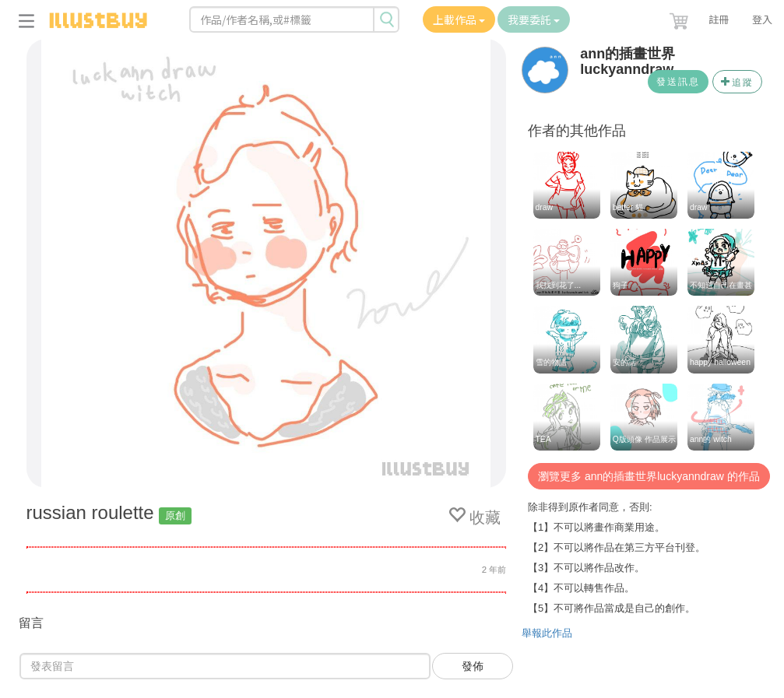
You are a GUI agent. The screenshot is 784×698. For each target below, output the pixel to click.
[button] (680, 18)
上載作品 (459, 19)
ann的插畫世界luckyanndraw (628, 61)
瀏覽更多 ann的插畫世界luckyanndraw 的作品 (649, 476)
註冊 (719, 19)
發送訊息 (678, 82)
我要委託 (534, 19)
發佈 (473, 666)
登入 (762, 19)
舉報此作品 (547, 633)
